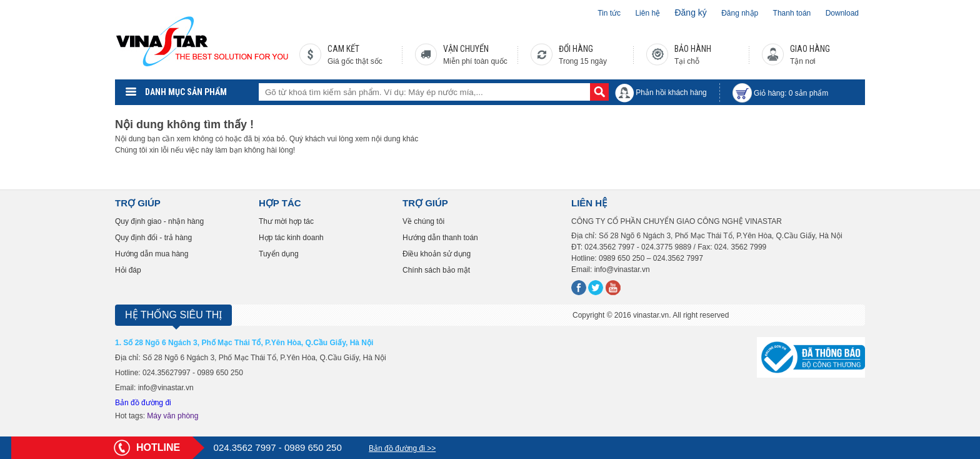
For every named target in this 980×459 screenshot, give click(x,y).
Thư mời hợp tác (286, 221)
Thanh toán (792, 13)
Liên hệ (647, 13)
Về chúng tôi (423, 221)
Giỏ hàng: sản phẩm (791, 93)
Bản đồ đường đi (143, 403)
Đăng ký (690, 13)
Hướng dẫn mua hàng (152, 254)
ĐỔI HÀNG (576, 49)
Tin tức (609, 13)
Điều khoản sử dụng (437, 254)
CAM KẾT (343, 49)
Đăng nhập (740, 13)
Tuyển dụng (279, 254)
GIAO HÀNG (810, 49)
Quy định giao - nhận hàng (159, 221)
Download (842, 13)
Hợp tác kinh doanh (291, 238)
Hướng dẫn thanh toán (440, 238)
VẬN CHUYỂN (466, 49)
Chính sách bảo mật (436, 270)
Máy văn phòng (172, 416)
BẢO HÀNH (693, 49)
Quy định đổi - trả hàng (153, 238)
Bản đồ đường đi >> (402, 448)
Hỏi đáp (128, 270)
